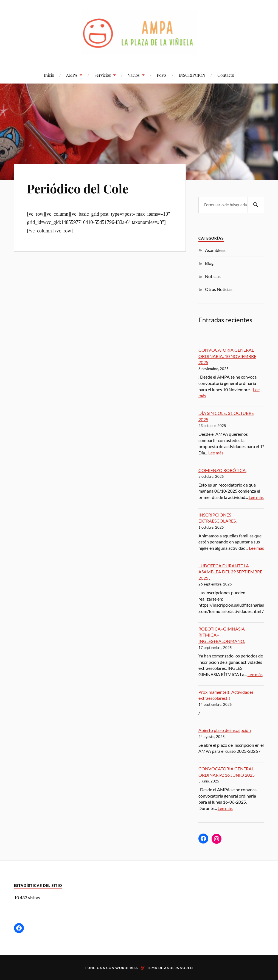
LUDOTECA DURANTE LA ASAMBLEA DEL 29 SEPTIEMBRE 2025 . (230, 572)
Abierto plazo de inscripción (225, 730)
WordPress (127, 968)
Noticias (213, 276)
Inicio (49, 75)
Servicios (103, 75)
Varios (134, 75)
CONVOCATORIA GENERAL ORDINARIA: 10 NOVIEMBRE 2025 (227, 356)
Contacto (226, 75)
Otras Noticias (219, 289)
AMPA (72, 75)
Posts (162, 75)
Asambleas (215, 250)
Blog (209, 263)
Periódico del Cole (78, 188)
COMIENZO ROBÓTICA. (222, 470)
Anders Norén (179, 968)
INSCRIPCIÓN (192, 75)
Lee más (216, 453)
